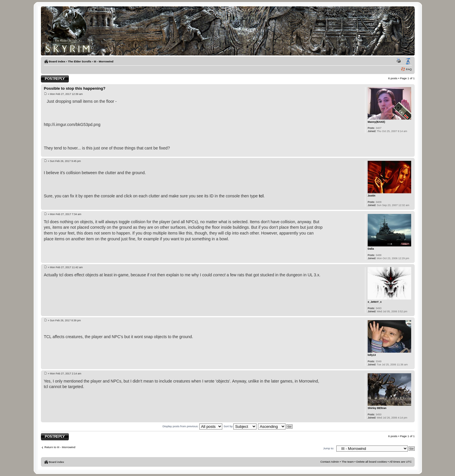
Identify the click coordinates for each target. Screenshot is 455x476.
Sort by (240, 426)
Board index (57, 61)
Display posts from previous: (192, 426)
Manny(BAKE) (376, 122)
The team (348, 462)
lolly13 (372, 355)
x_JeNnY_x (375, 302)
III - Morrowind (103, 61)
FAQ (409, 69)
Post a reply (55, 79)
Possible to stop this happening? (75, 88)
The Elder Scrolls (80, 61)
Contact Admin (330, 462)
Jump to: (328, 448)
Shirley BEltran (377, 408)
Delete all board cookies (372, 462)
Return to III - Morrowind (60, 447)
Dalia (371, 249)
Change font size (408, 62)
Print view (400, 62)
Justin (372, 196)
